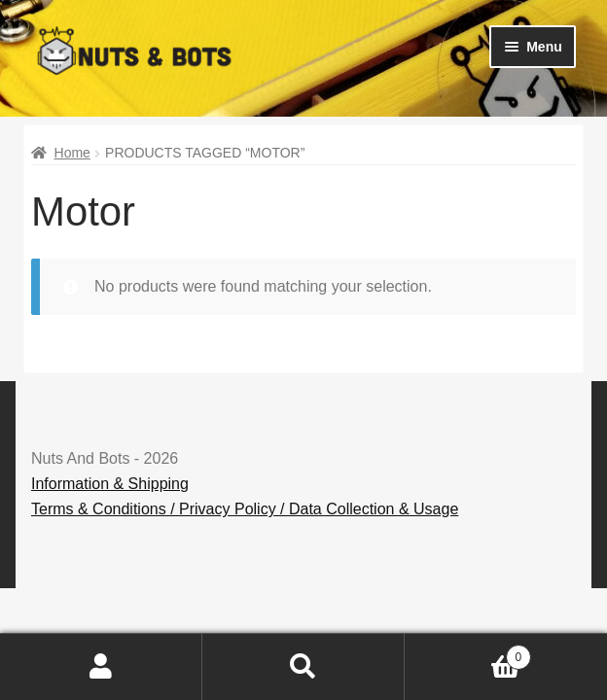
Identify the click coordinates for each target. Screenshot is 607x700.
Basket (468, 654)
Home (72, 153)
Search (303, 667)
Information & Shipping (110, 484)
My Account (101, 667)
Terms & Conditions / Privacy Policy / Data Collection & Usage (245, 509)
